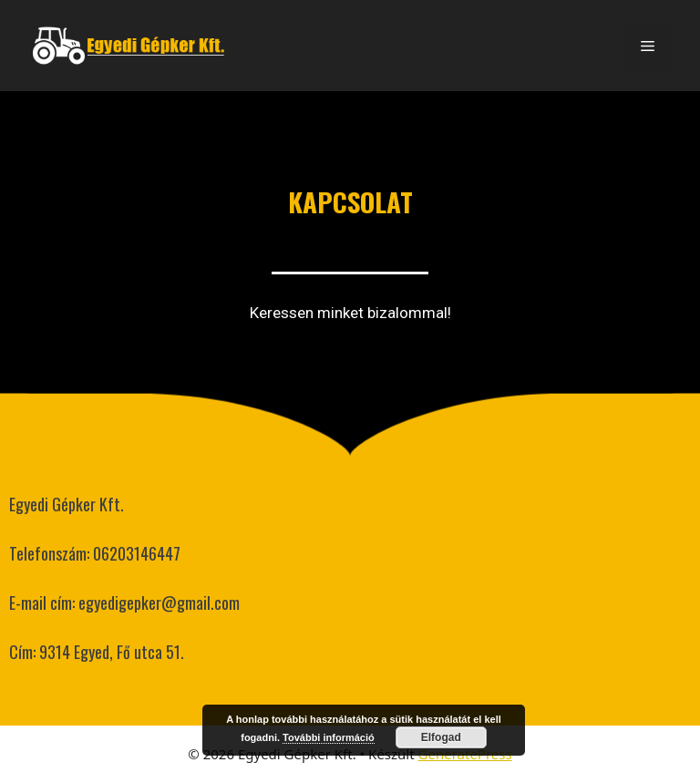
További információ (329, 737)
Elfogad (441, 737)
